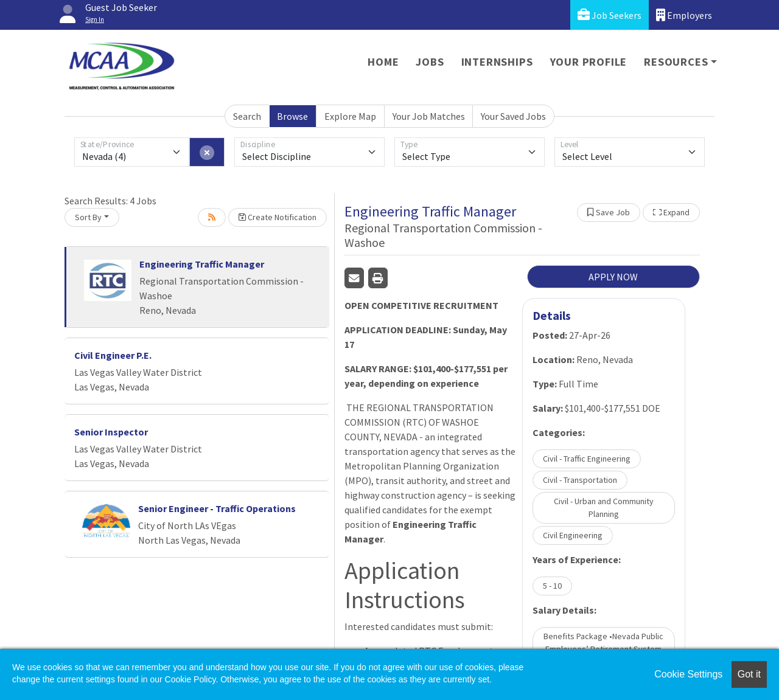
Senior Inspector (111, 432)
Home (383, 62)
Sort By (88, 217)
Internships (497, 62)
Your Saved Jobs (513, 116)
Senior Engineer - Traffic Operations (217, 508)
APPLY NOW (613, 277)
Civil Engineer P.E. (113, 355)
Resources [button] (676, 62)
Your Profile (589, 62)
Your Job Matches (429, 116)
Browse (292, 116)
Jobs (430, 62)
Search (247, 116)
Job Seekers (610, 15)
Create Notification (278, 217)
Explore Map (350, 116)
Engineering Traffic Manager (202, 264)
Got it (749, 674)
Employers (684, 15)
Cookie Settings (688, 674)
